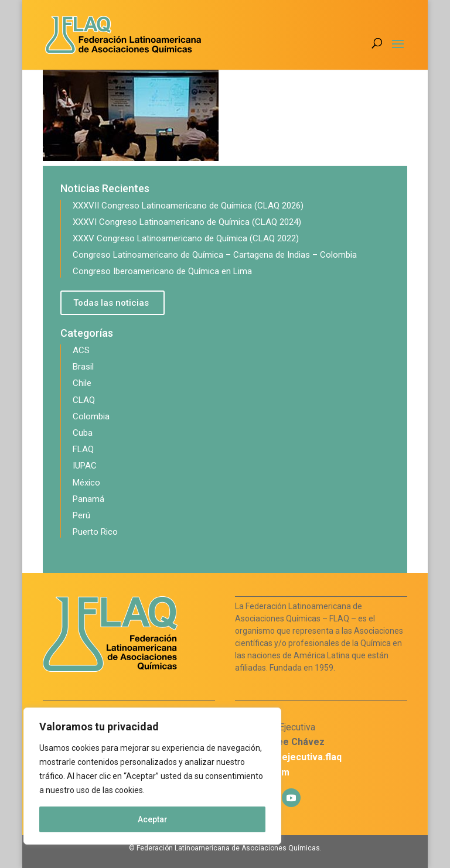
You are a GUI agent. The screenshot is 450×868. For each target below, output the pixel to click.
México (86, 483)
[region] (152, 776)
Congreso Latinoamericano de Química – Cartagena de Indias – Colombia (215, 255)
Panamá (88, 499)
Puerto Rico (95, 532)
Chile (82, 383)
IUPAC (85, 466)
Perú (81, 515)
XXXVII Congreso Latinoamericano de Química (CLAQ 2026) (188, 206)
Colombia (91, 416)
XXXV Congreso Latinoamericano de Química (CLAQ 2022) (186, 238)
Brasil (83, 367)
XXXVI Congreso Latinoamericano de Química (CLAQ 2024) (187, 222)
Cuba (83, 433)
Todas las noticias (111, 303)
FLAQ (83, 449)
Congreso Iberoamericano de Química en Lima (162, 271)
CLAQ (84, 400)
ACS (81, 350)
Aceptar (153, 819)
